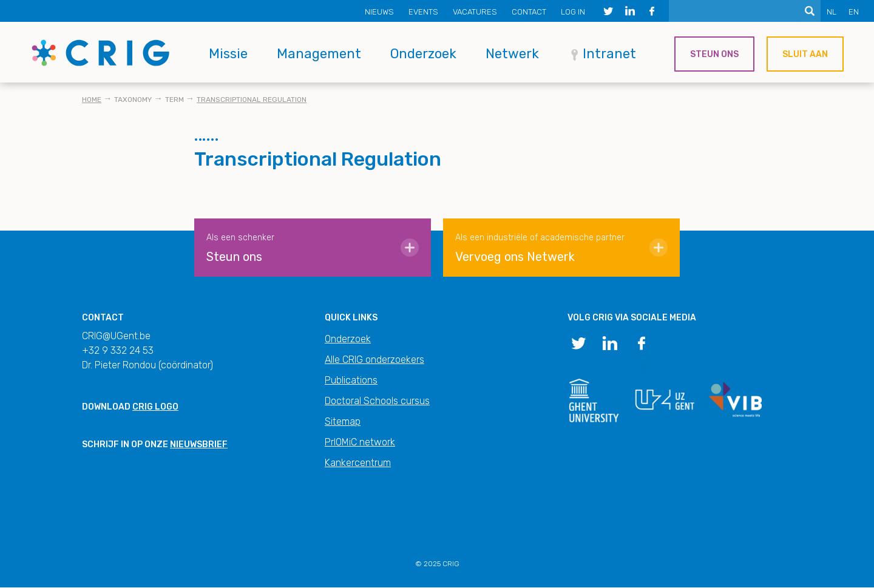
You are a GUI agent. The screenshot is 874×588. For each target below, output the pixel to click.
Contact (529, 12)
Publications (351, 380)
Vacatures (475, 12)
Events (423, 12)
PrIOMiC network (360, 442)
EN (854, 12)
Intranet (609, 54)
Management (319, 54)
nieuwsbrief (199, 444)
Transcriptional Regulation (252, 100)
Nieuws (379, 12)
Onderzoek (423, 54)
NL (832, 12)
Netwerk (512, 54)
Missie (228, 54)
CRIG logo (155, 407)
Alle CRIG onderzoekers (374, 360)
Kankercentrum (358, 463)
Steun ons (714, 54)
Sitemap (343, 421)
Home (92, 100)
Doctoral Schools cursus (377, 401)
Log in (573, 12)
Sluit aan (805, 54)
